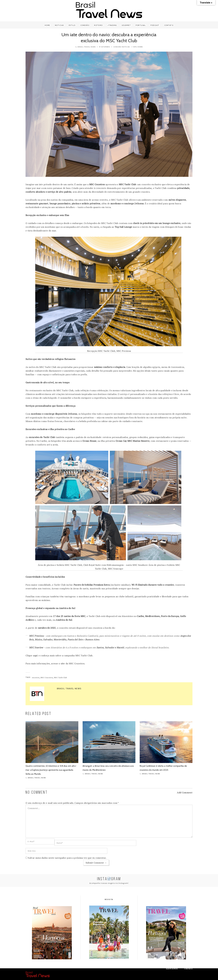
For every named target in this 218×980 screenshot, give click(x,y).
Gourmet (126, 25)
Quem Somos (172, 969)
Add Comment (185, 792)
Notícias (126, 47)
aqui (35, 655)
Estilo (72, 25)
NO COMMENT (37, 793)
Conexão (85, 25)
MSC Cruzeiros (47, 678)
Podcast (155, 25)
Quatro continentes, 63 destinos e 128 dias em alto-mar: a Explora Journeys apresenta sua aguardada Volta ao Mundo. (51, 770)
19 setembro (105, 47)
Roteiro (98, 25)
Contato (169, 25)
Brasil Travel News (87, 47)
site (63, 663)
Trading (113, 25)
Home (47, 25)
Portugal (141, 25)
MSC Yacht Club (60, 678)
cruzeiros (36, 678)
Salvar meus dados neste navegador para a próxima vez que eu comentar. (67, 858)
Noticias (59, 25)
